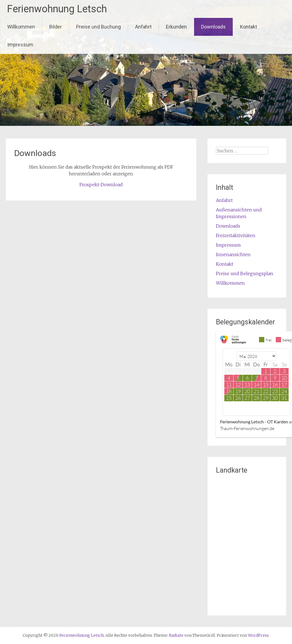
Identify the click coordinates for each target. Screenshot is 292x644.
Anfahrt (143, 27)
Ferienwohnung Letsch (57, 9)
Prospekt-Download (101, 185)
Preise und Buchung (98, 27)
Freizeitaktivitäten (236, 235)
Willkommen (21, 27)
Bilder (56, 27)
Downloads (213, 27)
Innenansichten (233, 254)
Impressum (20, 45)
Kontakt (249, 27)
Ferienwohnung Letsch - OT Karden (254, 422)
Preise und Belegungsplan (245, 273)
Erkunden (176, 27)
